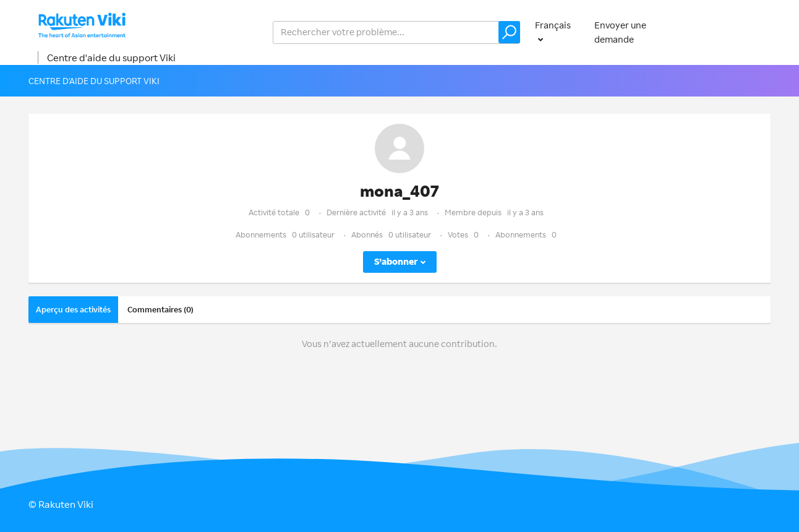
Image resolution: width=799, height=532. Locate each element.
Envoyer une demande (620, 32)
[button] (509, 32)
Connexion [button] (735, 32)
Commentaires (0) (160, 309)
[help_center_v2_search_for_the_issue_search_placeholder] (396, 32)
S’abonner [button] (396, 261)
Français (553, 25)
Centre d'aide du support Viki (111, 58)
